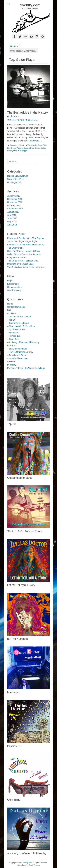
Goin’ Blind (14, 800)
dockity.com (30, 5)
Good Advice (29, 148)
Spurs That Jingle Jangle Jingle (22, 241)
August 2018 (13, 212)
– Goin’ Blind (13, 339)
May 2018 (12, 222)
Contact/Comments (16, 307)
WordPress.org (14, 290)
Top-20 (11, 424)
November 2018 (15, 202)
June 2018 (12, 218)
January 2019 (14, 196)
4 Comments (33, 120)
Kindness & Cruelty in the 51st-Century (26, 245)
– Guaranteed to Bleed (18, 323)
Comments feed (15, 287)
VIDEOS (11, 362)
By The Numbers (18, 639)
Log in (10, 281)
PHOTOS (12, 365)
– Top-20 (11, 320)
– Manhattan (13, 333)
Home (14, 46)
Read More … (35, 141)
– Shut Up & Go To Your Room (22, 326)
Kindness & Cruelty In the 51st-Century (26, 238)
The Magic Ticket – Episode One (23, 261)
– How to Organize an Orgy (20, 352)
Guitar (37, 148)
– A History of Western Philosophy (23, 342)
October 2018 (14, 205)
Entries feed (13, 284)
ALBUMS (12, 313)
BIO (9, 310)
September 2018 (15, 209)
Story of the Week (17, 145)
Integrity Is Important (17, 257)
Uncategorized (14, 182)
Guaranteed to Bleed (20, 478)
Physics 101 (15, 746)
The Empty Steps (15, 248)
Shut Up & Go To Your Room (25, 531)
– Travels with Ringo (17, 355)
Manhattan (14, 692)
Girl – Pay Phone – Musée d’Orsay (24, 251)
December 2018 (15, 199)
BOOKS (11, 346)
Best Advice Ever (35, 145)
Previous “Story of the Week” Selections (26, 368)
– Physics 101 (14, 336)
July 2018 (12, 215)
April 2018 (12, 225)
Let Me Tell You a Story (21, 585)
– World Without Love (17, 358)
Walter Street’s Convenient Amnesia (24, 254)
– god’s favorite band (17, 349)
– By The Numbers (16, 329)
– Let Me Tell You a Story (19, 317)
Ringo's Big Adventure (18, 176)
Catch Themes (34, 865)
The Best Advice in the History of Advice (26, 267)
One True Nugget (20, 151)
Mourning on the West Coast (21, 264)
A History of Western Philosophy (27, 853)
